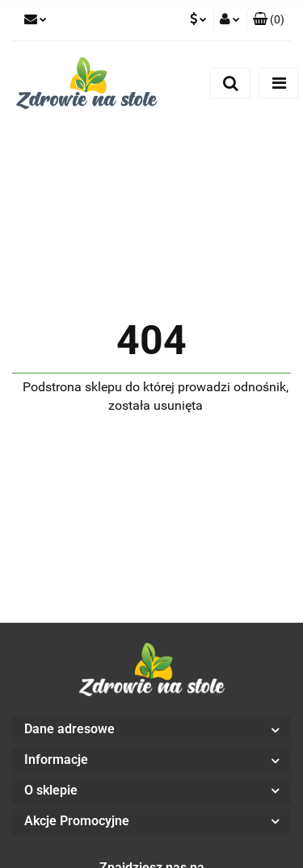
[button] (269, 20)
